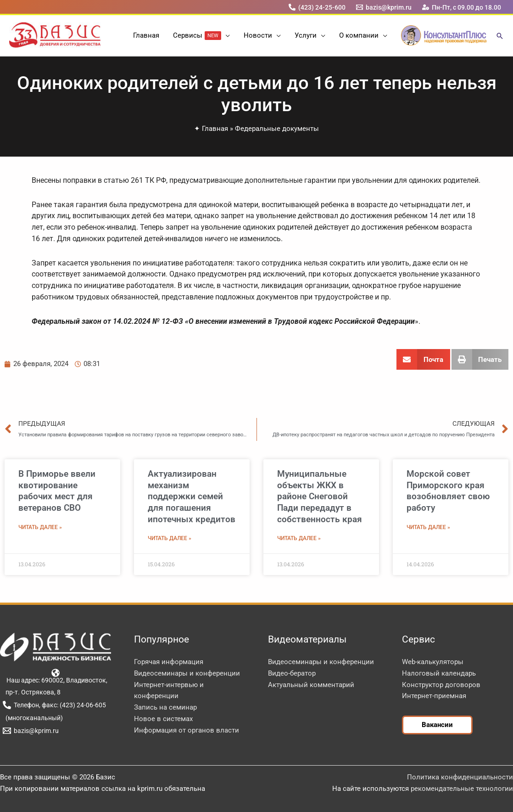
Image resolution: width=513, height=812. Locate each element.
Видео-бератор (292, 673)
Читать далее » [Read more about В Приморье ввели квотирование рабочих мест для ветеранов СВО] (40, 527)
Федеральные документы (277, 129)
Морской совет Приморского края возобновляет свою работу (448, 491)
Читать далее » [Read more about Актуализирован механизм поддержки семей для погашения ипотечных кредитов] (170, 538)
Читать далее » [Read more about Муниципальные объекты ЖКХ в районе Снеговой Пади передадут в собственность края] (299, 538)
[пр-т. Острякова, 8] (31, 692)
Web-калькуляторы (433, 662)
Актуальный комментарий (311, 685)
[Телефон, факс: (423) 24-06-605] (54, 705)
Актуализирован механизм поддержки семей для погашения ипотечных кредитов (192, 496)
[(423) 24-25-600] (317, 7)
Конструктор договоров (441, 685)
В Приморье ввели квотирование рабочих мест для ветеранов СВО (57, 491)
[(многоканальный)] (33, 718)
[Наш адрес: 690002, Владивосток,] (56, 676)
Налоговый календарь (439, 673)
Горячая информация (169, 662)
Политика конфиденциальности (460, 777)
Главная (215, 129)
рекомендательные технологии (462, 789)
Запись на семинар (165, 707)
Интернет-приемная (434, 696)
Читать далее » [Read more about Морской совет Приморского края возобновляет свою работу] (428, 527)
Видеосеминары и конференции (187, 673)
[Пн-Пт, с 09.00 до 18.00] (462, 7)
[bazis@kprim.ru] (384, 7)
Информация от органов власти (187, 730)
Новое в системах (163, 719)
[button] (226, 35)
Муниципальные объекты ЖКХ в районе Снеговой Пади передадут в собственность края (320, 496)
